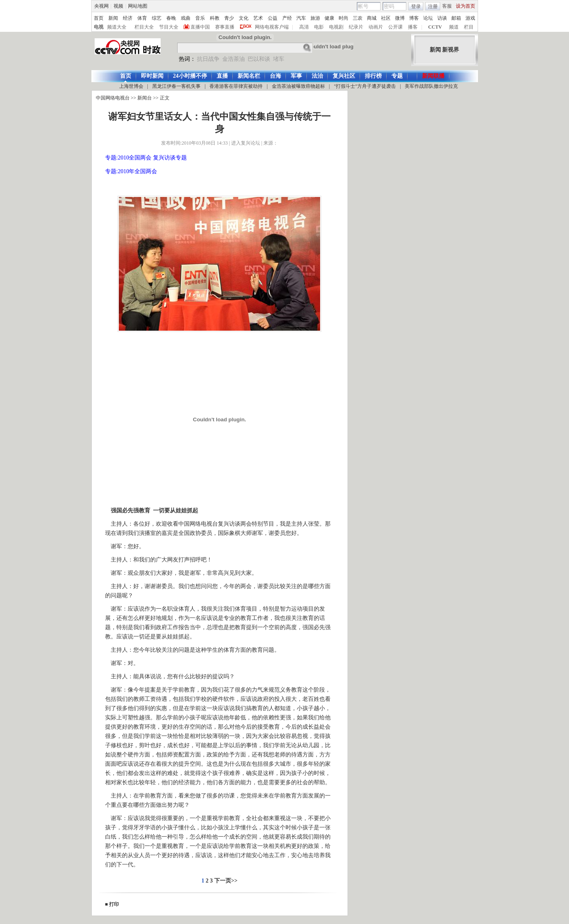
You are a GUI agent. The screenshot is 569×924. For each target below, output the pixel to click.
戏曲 (186, 18)
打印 (114, 904)
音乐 (200, 18)
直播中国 (200, 27)
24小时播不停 (190, 76)
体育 (142, 18)
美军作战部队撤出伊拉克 (431, 86)
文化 (244, 18)
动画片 (376, 27)
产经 (287, 18)
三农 (358, 18)
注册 (433, 6)
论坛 (428, 18)
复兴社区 (344, 76)
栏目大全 (144, 27)
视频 (118, 6)
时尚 (343, 18)
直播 (222, 76)
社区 (386, 18)
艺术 (258, 18)
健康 (329, 18)
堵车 (279, 59)
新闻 (113, 18)
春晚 (171, 18)
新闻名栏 (249, 76)
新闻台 (145, 98)
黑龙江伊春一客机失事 (176, 86)
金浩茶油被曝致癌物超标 (298, 86)
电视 (99, 27)
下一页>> (226, 881)
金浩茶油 (234, 59)
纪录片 (356, 27)
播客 (413, 27)
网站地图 (138, 6)
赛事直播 (225, 27)
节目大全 (169, 27)
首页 (99, 18)
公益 (273, 18)
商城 (372, 18)
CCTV (435, 27)
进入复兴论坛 (246, 143)
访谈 (442, 18)
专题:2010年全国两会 (131, 171)
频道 (454, 27)
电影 (319, 27)
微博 (400, 18)
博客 (414, 18)
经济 (128, 18)
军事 (296, 76)
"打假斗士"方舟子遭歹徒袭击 (365, 86)
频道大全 (117, 27)
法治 (317, 76)
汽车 (301, 18)
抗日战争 (208, 59)
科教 (215, 18)
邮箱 (456, 18)
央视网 (101, 6)
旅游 (315, 18)
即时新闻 (152, 76)
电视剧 (336, 27)
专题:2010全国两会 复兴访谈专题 (146, 158)
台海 (275, 76)
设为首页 (466, 6)
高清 (304, 27)
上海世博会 (131, 86)
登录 (416, 6)
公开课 (395, 27)
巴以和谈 (259, 59)
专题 (397, 76)
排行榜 (373, 76)
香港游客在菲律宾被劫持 (236, 86)
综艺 (157, 18)
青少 (229, 18)
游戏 (470, 18)
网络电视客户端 (272, 27)
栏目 (469, 27)
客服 (447, 6)
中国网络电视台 (113, 98)
